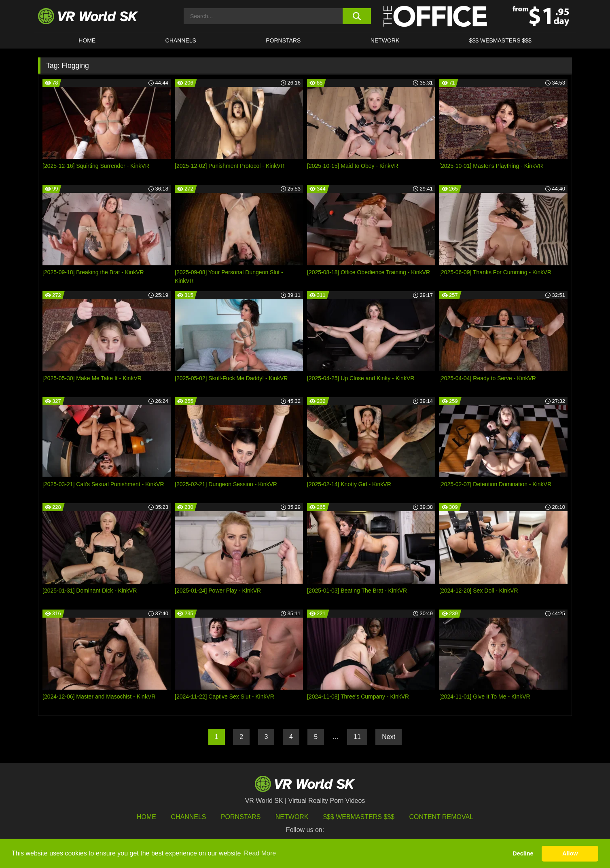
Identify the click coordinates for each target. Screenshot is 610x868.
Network (385, 40)
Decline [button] (523, 853)
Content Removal (442, 817)
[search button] (357, 16)
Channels (181, 40)
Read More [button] (260, 853)
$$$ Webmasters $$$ (359, 817)
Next (389, 737)
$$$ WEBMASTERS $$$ (500, 40)
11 (357, 737)
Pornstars (283, 40)
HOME (87, 40)
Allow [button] (570, 853)
